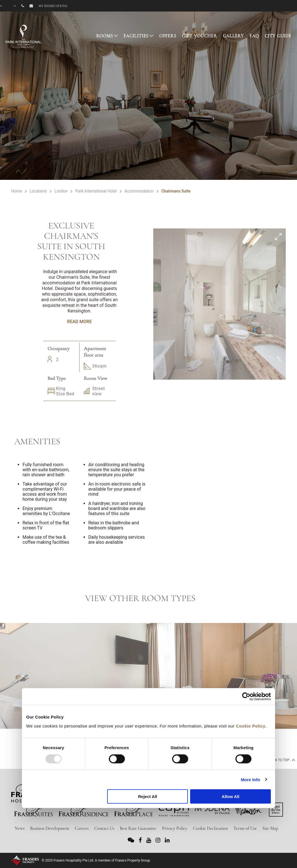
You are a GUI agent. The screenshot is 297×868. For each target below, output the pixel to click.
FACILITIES (136, 36)
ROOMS (104, 36)
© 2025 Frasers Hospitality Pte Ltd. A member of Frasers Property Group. (96, 860)
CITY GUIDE (278, 36)
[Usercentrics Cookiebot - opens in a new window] (246, 697)
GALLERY (233, 36)
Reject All (148, 796)
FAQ (254, 36)
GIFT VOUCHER (200, 36)
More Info (250, 779)
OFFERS (168, 36)
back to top (281, 760)
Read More (79, 322)
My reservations (53, 6)
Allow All (230, 796)
